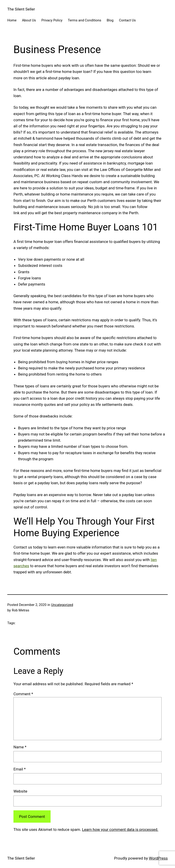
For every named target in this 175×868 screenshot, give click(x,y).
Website (20, 791)
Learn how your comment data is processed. (120, 829)
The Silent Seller (21, 9)
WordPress (158, 858)
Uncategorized (62, 605)
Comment (23, 694)
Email (20, 769)
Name (20, 747)
